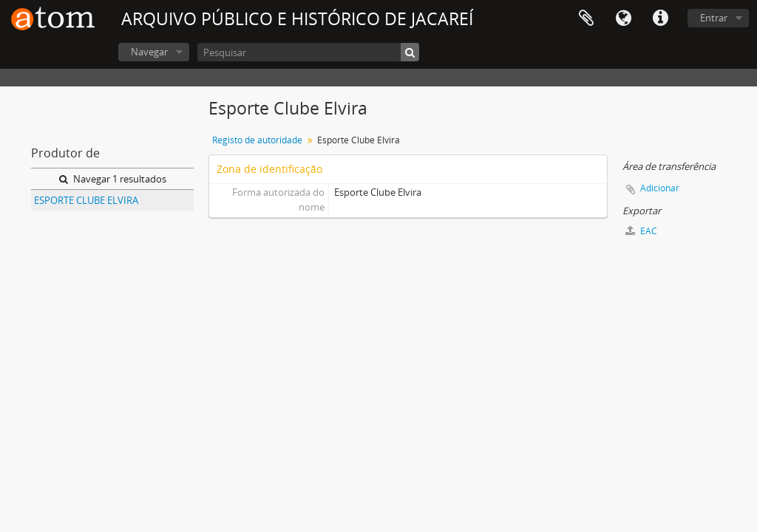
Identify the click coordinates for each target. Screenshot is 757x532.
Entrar (714, 18)
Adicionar (660, 188)
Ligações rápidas (660, 18)
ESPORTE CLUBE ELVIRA (86, 200)
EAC (641, 231)
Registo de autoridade (257, 140)
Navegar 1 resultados (113, 179)
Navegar (149, 52)
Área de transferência (586, 18)
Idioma (623, 18)
